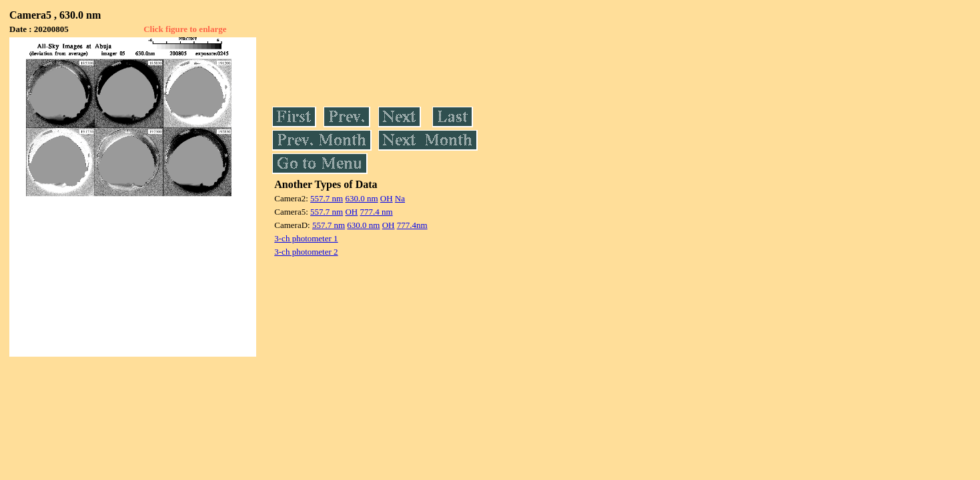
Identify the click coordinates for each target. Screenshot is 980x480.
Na (400, 198)
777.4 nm (376, 212)
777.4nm (412, 225)
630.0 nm (361, 198)
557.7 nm (327, 198)
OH (387, 198)
